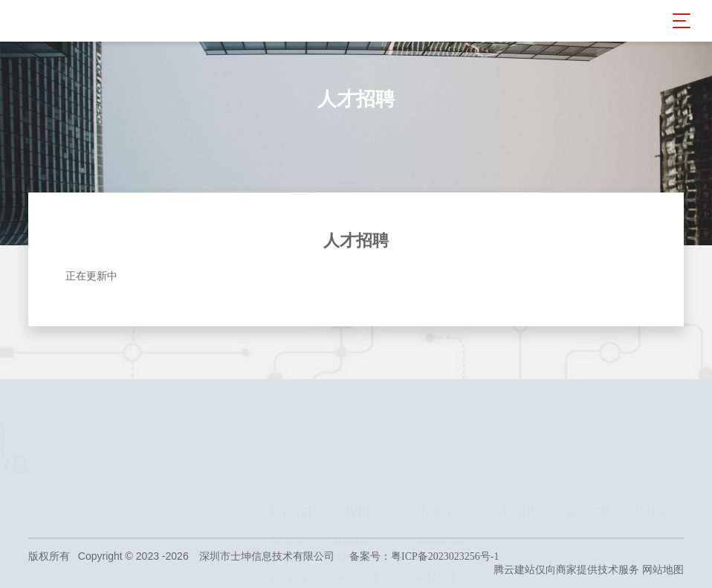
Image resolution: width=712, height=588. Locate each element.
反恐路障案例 (436, 448)
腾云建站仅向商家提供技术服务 (566, 570)
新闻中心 (524, 420)
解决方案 (588, 420)
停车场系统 (356, 485)
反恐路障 (352, 448)
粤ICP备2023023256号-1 (445, 556)
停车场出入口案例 (445, 466)
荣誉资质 (288, 485)
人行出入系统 (360, 466)
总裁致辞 (288, 466)
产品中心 (355, 420)
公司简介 (288, 448)
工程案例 (430, 420)
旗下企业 (288, 503)
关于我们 (291, 420)
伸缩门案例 (432, 485)
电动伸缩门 (356, 503)
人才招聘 (652, 420)
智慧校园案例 (436, 503)
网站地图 (663, 570)
